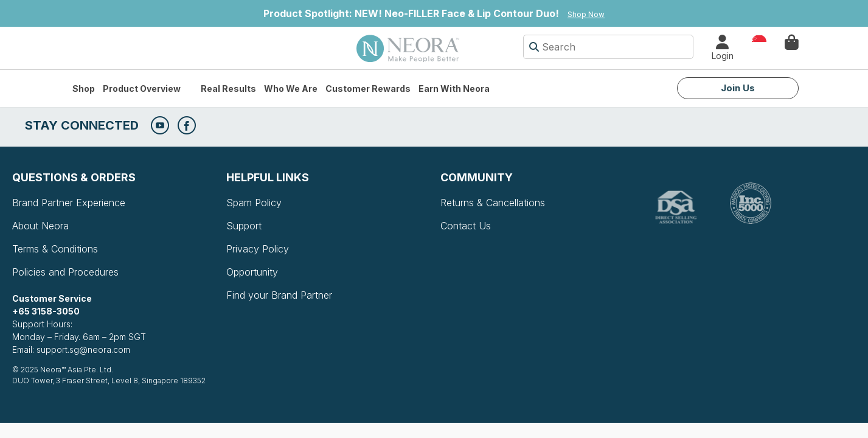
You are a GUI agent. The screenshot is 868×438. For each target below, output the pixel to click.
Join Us (738, 88)
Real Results (228, 89)
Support (244, 226)
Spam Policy (254, 203)
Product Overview (142, 89)
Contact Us (466, 226)
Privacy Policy (258, 249)
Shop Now (586, 14)
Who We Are (291, 89)
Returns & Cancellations (493, 203)
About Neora (40, 226)
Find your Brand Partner (279, 295)
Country (759, 41)
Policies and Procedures (65, 272)
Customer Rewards (368, 89)
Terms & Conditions (55, 249)
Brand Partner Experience (69, 203)
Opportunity (252, 272)
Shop (84, 89)
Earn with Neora (454, 89)
